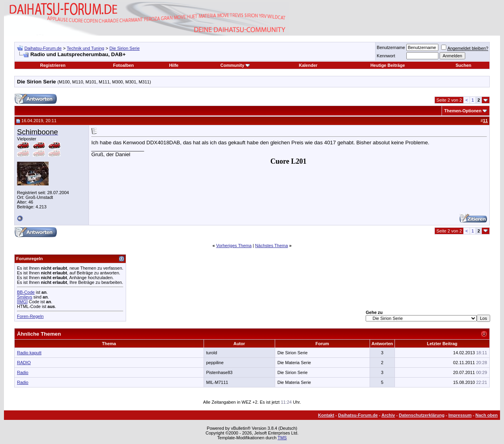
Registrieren (53, 65)
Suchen (463, 65)
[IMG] (22, 302)
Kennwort (386, 56)
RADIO (24, 363)
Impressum (460, 415)
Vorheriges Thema (234, 246)
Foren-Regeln (30, 316)
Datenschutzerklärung (422, 415)
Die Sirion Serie (125, 48)
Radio (23, 372)
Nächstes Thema (271, 246)
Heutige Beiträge (388, 65)
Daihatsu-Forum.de (43, 48)
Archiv (388, 415)
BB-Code (26, 292)
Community (235, 65)
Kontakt (326, 415)
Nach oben (487, 415)
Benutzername (391, 47)
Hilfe (174, 65)
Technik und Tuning (86, 48)
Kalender (308, 65)
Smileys (25, 297)
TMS (282, 438)
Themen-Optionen (463, 111)
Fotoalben (124, 65)
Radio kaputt (29, 353)
